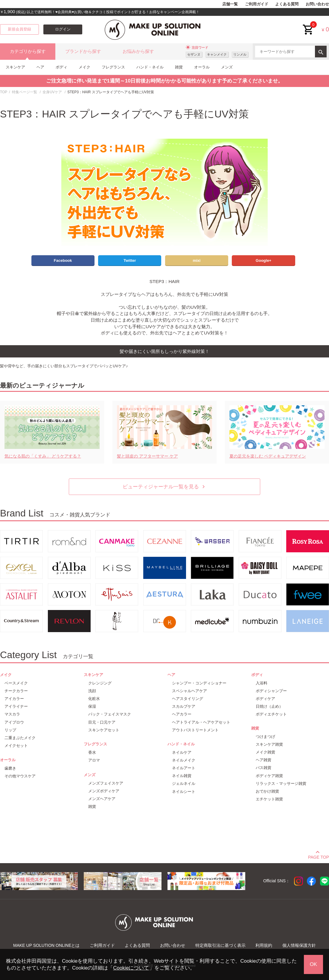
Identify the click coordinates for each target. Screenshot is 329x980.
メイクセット (16, 746)
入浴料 (262, 683)
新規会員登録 (19, 29)
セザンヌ (194, 54)
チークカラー (16, 691)
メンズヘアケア (102, 799)
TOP (4, 92)
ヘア (40, 67)
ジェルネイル (184, 783)
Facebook (63, 260)
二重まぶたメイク (20, 738)
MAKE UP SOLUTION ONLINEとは (46, 945)
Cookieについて (131, 968)
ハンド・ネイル (150, 67)
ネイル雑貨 (182, 776)
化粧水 (94, 699)
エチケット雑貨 (269, 799)
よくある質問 (287, 4)
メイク (84, 67)
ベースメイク (16, 683)
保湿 (92, 706)
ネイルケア (182, 752)
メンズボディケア (104, 791)
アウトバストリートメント (195, 730)
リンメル (240, 54)
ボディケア (265, 699)
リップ (10, 730)
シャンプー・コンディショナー (199, 683)
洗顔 (92, 691)
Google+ (263, 260)
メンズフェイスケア (106, 783)
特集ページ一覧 (25, 92)
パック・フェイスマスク (110, 714)
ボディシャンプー (271, 691)
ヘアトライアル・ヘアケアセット (201, 722)
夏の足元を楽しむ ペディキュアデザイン (268, 456)
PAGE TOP (319, 856)
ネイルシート (184, 792)
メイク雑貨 (265, 752)
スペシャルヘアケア (189, 691)
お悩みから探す (138, 51)
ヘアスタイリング (188, 699)
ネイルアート (184, 768)
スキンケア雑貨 (269, 744)
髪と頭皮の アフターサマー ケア (147, 456)
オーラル (202, 67)
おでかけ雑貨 (267, 791)
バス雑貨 (263, 768)
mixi (197, 260)
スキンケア (15, 67)
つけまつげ (265, 737)
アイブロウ (14, 722)
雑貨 (179, 67)
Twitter (130, 260)
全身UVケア (52, 92)
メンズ (227, 67)
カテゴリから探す (28, 51)
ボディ (61, 67)
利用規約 (264, 945)
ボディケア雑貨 (269, 776)
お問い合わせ (317, 4)
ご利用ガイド (257, 4)
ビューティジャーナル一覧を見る (165, 487)
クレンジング (100, 683)
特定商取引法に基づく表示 (220, 945)
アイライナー (16, 706)
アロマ (94, 760)
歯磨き (10, 768)
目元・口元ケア (102, 722)
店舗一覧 (230, 4)
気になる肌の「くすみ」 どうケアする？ (43, 456)
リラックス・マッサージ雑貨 (281, 783)
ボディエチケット (271, 714)
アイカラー (14, 699)
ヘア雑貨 (263, 760)
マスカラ (12, 714)
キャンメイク (217, 54)
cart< (308, 25)
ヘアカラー (182, 714)
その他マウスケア (20, 776)
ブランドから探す (83, 51)
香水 (92, 752)
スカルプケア (184, 706)
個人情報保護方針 (299, 945)
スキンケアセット (104, 730)
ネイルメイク (184, 760)
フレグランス (113, 67)
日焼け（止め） (269, 706)
